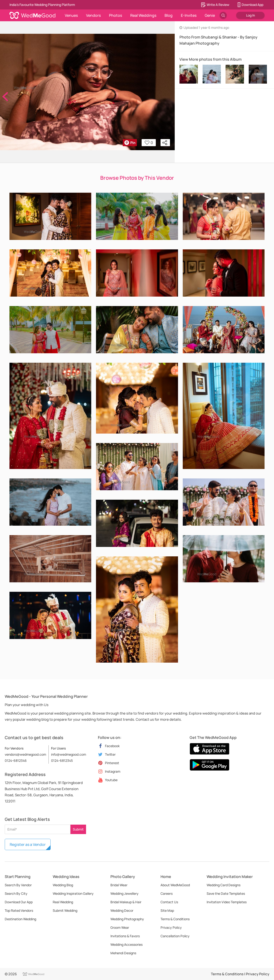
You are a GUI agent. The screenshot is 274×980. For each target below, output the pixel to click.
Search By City (16, 893)
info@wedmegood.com (69, 754)
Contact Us (169, 902)
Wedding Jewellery (124, 893)
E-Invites (189, 15)
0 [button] (149, 143)
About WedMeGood (175, 885)
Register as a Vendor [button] (28, 844)
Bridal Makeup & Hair (126, 902)
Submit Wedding (65, 910)
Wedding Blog (63, 885)
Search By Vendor (18, 885)
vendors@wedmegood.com (25, 754)
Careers (167, 893)
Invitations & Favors (125, 936)
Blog (169, 15)
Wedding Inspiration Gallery (73, 893)
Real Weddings (143, 15)
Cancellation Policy (175, 936)
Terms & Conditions (175, 919)
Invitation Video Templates (227, 902)
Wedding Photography (127, 919)
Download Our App (19, 902)
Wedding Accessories (126, 944)
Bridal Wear (119, 885)
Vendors (93, 15)
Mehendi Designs (123, 953)
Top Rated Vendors (19, 910)
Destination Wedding (20, 919)
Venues (71, 15)
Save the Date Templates (226, 893)
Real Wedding (63, 902)
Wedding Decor (122, 910)
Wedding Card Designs (224, 885)
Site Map (167, 910)
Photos (115, 15)
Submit (78, 829)
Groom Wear (120, 927)
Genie (210, 15)
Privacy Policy (171, 927)
